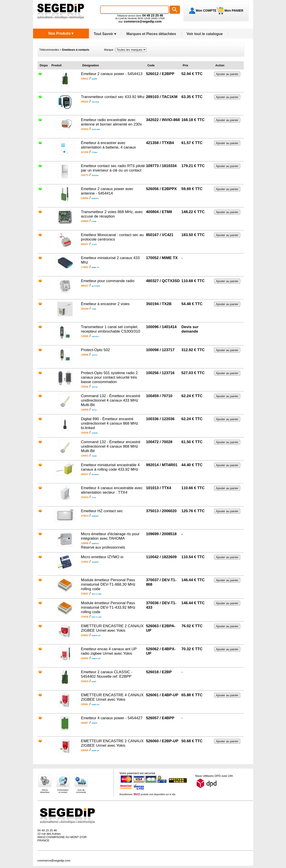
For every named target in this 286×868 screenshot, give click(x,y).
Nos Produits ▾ (61, 33)
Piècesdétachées (45, 791)
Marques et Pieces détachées (151, 34)
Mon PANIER (233, 10)
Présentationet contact (63, 791)
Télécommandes (49, 50)
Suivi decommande (81, 791)
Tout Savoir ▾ (105, 34)
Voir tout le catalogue (205, 34)
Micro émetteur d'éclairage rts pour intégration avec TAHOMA (110, 536)
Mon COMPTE (206, 10)
